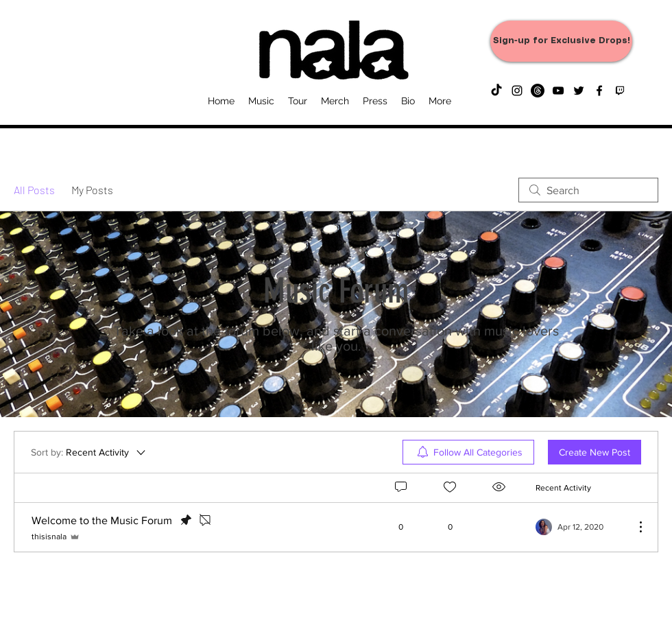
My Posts (92, 190)
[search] (588, 190)
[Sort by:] (89, 452)
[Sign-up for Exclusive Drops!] (561, 41)
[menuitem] (468, 452)
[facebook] (599, 91)
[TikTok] (496, 91)
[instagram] (517, 91)
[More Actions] (634, 527)
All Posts (34, 190)
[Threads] (538, 91)
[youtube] (558, 91)
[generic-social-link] (620, 91)
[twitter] (579, 91)
